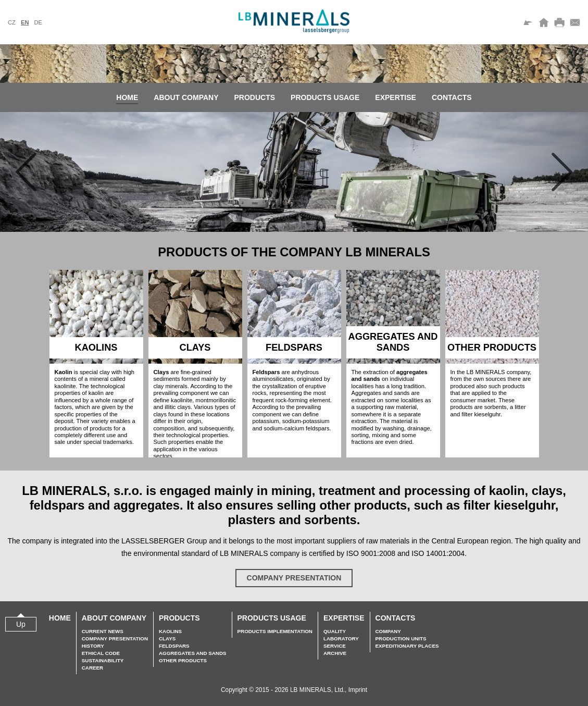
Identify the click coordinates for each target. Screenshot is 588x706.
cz (12, 22)
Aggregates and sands (193, 653)
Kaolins (170, 631)
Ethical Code (101, 653)
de (38, 22)
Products (255, 97)
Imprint (358, 690)
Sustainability (103, 660)
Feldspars (174, 646)
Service (335, 646)
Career (92, 668)
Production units (401, 639)
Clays (167, 639)
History (93, 646)
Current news (103, 631)
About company (186, 97)
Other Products (183, 660)
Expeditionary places (407, 646)
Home (127, 97)
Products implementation (275, 631)
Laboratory (341, 639)
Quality (335, 631)
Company (388, 631)
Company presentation (294, 578)
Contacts (452, 97)
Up (21, 624)
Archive (335, 653)
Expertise (396, 97)
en (25, 22)
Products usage (325, 97)
